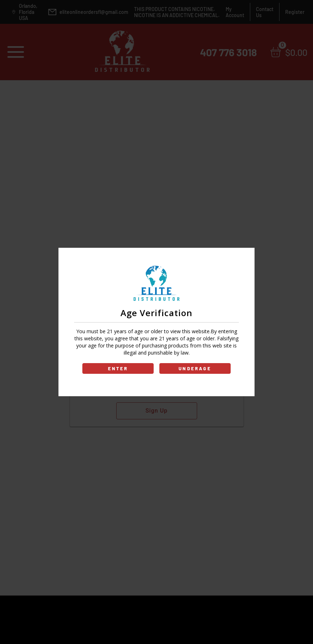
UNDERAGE (195, 368)
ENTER (118, 368)
